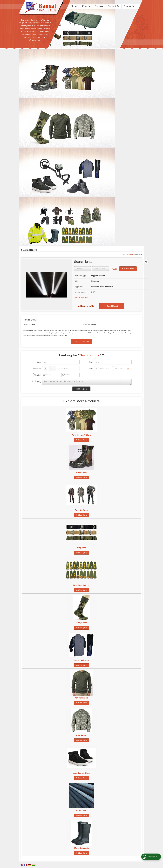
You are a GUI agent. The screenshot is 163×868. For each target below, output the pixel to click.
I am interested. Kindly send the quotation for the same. (87, 382)
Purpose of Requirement (36, 375)
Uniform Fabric (81, 811)
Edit (114, 269)
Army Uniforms (81, 510)
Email (91, 362)
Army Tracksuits (81, 660)
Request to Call (86, 306)
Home (74, 6)
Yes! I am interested (82, 341)
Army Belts (81, 548)
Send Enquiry (112, 306)
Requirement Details (36, 382)
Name (39, 362)
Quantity (90, 368)
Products (99, 6)
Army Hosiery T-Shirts (81, 435)
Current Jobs (113, 6)
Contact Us (129, 6)
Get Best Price (128, 269)
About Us (86, 6)
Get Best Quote (82, 440)
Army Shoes (81, 473)
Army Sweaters (81, 698)
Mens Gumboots (82, 848)
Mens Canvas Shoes (81, 773)
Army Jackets (81, 735)
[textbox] (100, 269)
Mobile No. (37, 368)
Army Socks (81, 623)
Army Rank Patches (81, 585)
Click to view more (81, 298)
